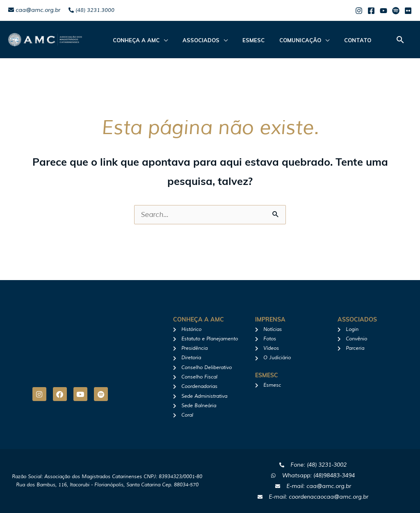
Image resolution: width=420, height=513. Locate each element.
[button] (400, 40)
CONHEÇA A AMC (134, 40)
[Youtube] (383, 11)
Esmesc (241, 40)
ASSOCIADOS (194, 40)
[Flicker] (408, 11)
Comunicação (283, 40)
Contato (336, 40)
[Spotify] (396, 11)
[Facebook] (371, 11)
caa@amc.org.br (34, 10)
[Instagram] (359, 11)
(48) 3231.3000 (91, 10)
